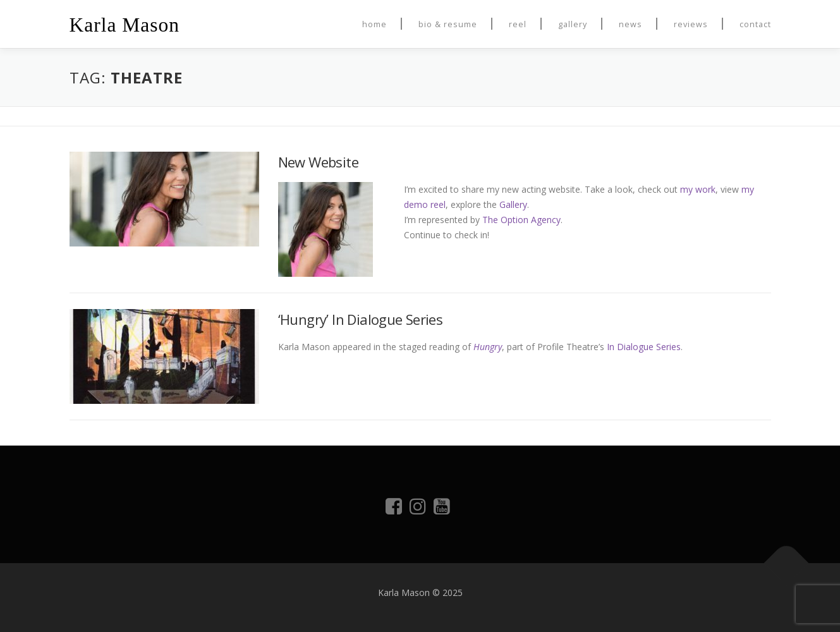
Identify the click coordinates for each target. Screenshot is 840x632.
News (630, 24)
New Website (318, 162)
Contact (755, 24)
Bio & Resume (448, 24)
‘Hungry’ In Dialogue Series (361, 319)
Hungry (488, 347)
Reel (518, 24)
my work (698, 189)
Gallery (573, 24)
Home (374, 24)
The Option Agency (521, 220)
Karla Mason (125, 25)
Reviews (691, 24)
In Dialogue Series (644, 347)
